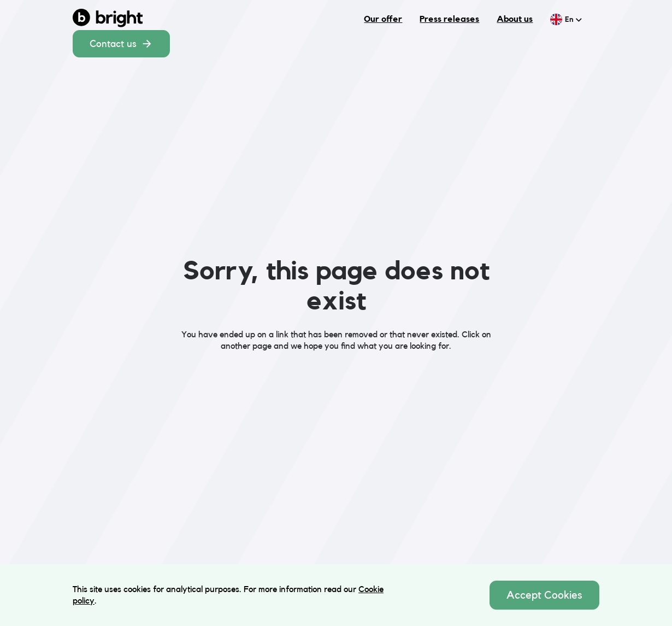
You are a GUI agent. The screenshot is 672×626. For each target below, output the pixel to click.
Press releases (449, 19)
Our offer (383, 19)
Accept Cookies (544, 595)
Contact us (121, 44)
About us (515, 19)
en (573, 19)
